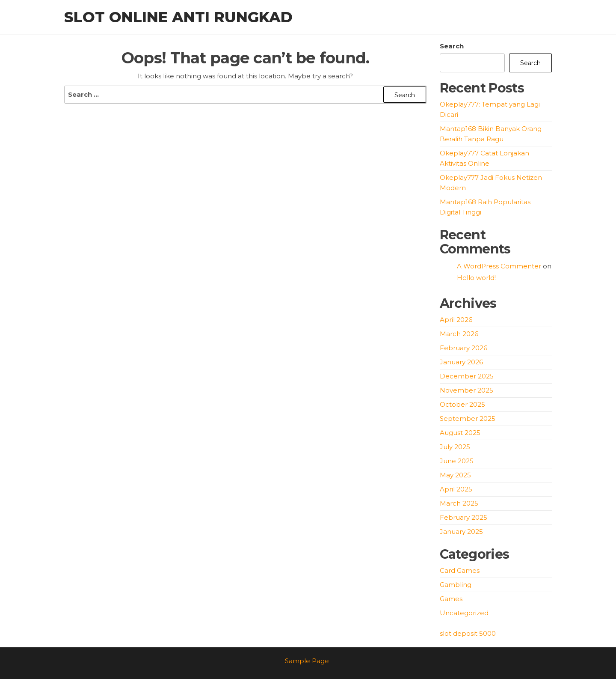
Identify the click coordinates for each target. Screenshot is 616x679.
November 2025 (466, 390)
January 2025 (461, 532)
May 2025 (455, 475)
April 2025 (456, 489)
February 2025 (463, 517)
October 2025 (462, 404)
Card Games (460, 570)
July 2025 (455, 447)
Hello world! (476, 278)
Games (451, 599)
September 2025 (468, 418)
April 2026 (456, 320)
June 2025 (457, 461)
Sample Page (307, 661)
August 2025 (460, 433)
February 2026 (463, 348)
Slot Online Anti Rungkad (178, 17)
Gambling (456, 585)
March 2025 (459, 503)
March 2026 (459, 334)
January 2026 (461, 362)
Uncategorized (464, 613)
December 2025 (467, 376)
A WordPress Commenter (499, 266)
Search (452, 46)
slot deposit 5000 (468, 633)
